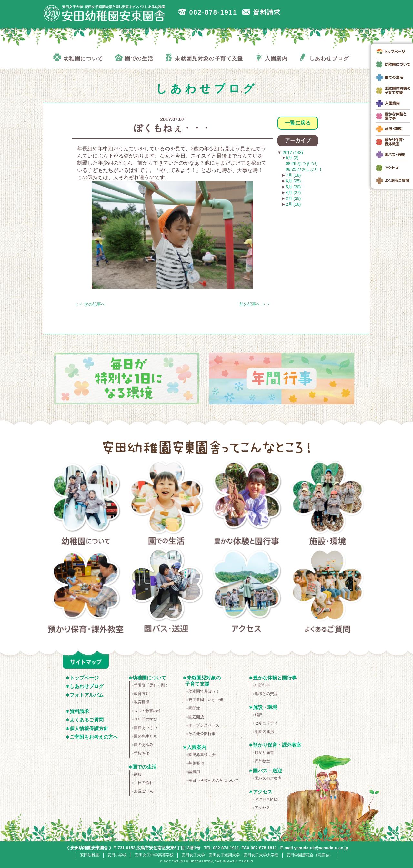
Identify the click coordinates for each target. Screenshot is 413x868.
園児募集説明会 (202, 755)
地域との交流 (266, 694)
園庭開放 (196, 717)
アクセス (247, 592)
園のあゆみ (144, 745)
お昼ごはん (144, 791)
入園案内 (196, 747)
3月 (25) (293, 198)
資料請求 (79, 711)
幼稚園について (86, 504)
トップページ (84, 678)
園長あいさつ (146, 728)
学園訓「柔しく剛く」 (153, 685)
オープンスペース (204, 725)
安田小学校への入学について (214, 781)
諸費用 (194, 772)
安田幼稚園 (90, 855)
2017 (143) (292, 153)
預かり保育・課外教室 (86, 592)
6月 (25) (293, 181)
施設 (258, 715)
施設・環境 (328, 504)
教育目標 (142, 702)
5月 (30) (293, 187)
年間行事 (262, 685)
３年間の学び (146, 719)
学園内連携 (264, 732)
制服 (138, 774)
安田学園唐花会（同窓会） (310, 855)
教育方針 (142, 694)
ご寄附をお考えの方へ (94, 737)
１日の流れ (144, 783)
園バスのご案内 (268, 778)
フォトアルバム (87, 695)
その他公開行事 (202, 734)
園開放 (194, 708)
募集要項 (196, 763)
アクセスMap (266, 799)
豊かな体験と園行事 (247, 504)
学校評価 (142, 753)
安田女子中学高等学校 (154, 855)
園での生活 (166, 504)
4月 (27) (293, 193)
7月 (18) (293, 175)
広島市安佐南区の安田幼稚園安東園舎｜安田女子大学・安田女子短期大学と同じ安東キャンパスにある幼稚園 (105, 13)
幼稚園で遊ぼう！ (204, 691)
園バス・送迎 (166, 592)
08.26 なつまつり (302, 163)
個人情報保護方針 (89, 728)
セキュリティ (266, 723)
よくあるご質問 (328, 592)
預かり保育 (264, 752)
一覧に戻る (298, 123)
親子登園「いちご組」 (208, 700)
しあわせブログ (87, 686)
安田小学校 (117, 855)
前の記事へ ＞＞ (255, 304)
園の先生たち (146, 736)
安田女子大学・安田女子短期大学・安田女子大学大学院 (230, 855)
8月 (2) (292, 158)
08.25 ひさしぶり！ (304, 169)
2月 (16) (293, 204)
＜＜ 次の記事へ (90, 304)
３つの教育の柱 (147, 711)
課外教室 (262, 761)
